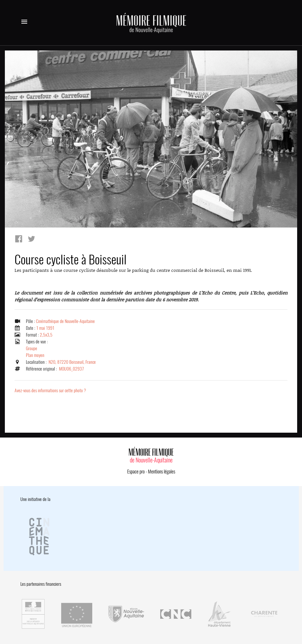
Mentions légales (162, 472)
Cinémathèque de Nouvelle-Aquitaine (65, 321)
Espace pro (136, 472)
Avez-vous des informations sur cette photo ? (50, 390)
